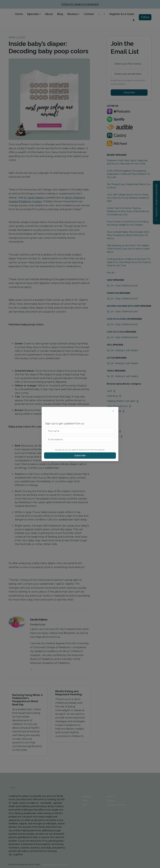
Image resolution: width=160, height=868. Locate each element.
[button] (113, 411)
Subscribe (80, 455)
